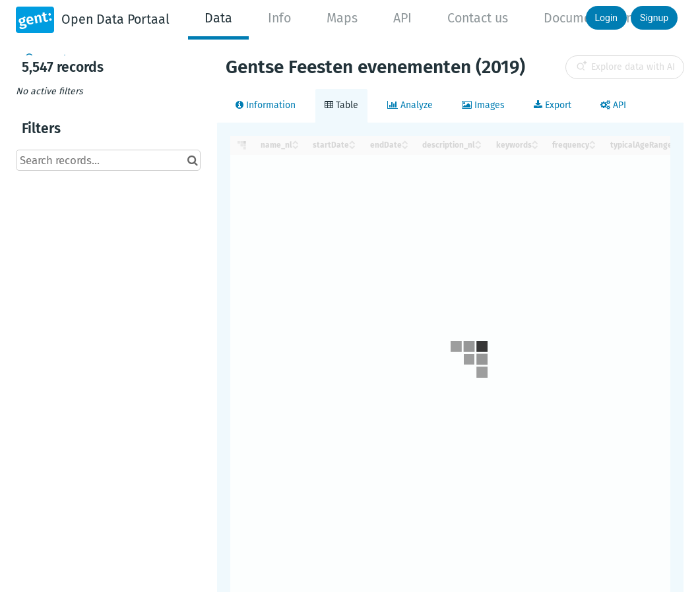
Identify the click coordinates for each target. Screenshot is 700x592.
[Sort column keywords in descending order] (535, 146)
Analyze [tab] (410, 105)
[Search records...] (108, 160)
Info (279, 18)
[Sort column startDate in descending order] (352, 146)
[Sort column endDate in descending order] (405, 146)
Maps (342, 18)
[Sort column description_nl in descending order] (478, 146)
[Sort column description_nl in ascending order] (478, 141)
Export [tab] (553, 105)
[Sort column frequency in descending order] (592, 146)
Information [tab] (266, 105)
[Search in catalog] (192, 160)
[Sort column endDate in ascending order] (405, 141)
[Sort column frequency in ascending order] (592, 141)
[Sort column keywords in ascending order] (535, 141)
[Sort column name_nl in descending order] (296, 146)
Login (607, 18)
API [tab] (613, 105)
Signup (654, 18)
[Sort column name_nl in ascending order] (296, 141)
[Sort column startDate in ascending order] (352, 141)
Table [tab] (341, 105)
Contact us (478, 18)
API (402, 18)
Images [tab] (483, 105)
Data (218, 18)
